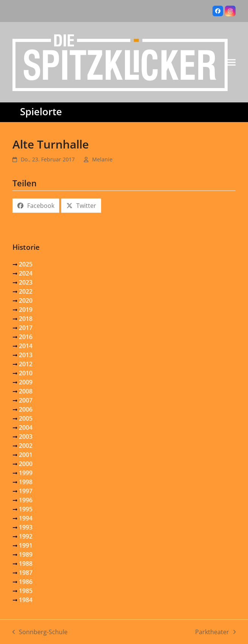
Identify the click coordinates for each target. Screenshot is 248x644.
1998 (26, 482)
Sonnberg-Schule (40, 632)
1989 (26, 554)
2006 (26, 409)
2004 (26, 427)
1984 (26, 600)
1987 (26, 573)
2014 (26, 346)
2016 (26, 337)
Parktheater (216, 632)
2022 (26, 291)
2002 (26, 446)
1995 (26, 509)
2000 (26, 464)
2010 (26, 373)
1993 (26, 527)
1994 (26, 518)
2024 (26, 273)
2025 (26, 264)
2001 (26, 455)
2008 (26, 391)
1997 (26, 491)
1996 (26, 500)
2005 (26, 418)
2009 (26, 382)
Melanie (102, 159)
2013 (26, 355)
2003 (26, 437)
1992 (26, 536)
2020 (26, 300)
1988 (26, 563)
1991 (26, 545)
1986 (26, 582)
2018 (26, 319)
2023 (26, 282)
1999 (26, 473)
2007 (26, 400)
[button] (231, 63)
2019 (26, 310)
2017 (26, 328)
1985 (26, 591)
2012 (26, 364)
